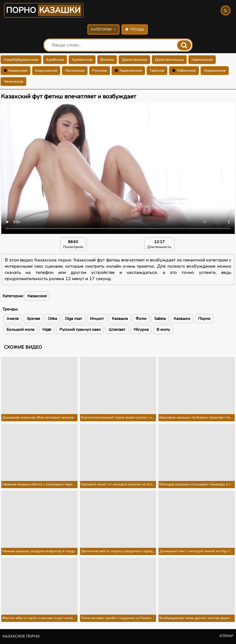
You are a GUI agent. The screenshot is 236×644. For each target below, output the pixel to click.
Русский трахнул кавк (80, 330)
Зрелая (33, 319)
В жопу (163, 330)
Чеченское (13, 82)
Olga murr (73, 319)
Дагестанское (134, 60)
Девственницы (169, 60)
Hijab (47, 330)
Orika (52, 319)
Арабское (55, 60)
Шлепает (117, 330)
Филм (141, 319)
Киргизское (46, 71)
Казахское (16, 71)
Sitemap (226, 636)
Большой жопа (20, 330)
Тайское (157, 71)
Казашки (182, 319)
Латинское (75, 71)
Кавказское (202, 60)
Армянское (82, 60)
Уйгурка (141, 330)
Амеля (13, 319)
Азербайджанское (21, 60)
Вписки (107, 60)
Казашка (120, 319)
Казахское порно (21, 636)
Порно (44, 10)
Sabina (160, 319)
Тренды (135, 29)
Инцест (97, 319)
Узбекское (184, 71)
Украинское (215, 71)
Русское (100, 71)
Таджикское (128, 71)
